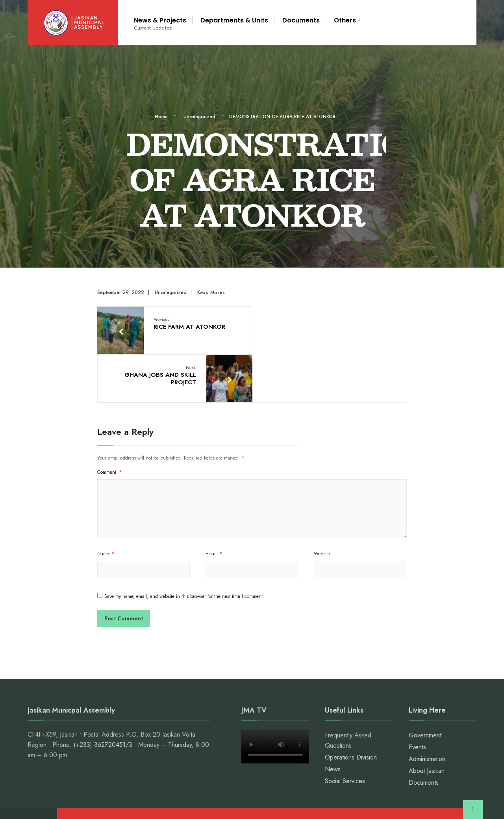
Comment (109, 423)
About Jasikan (427, 722)
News (333, 720)
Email (214, 505)
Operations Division (351, 708)
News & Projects (160, 23)
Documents (301, 20)
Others (345, 20)
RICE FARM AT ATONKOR (189, 323)
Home (161, 117)
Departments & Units (234, 20)
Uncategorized (199, 117)
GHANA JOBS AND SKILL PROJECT (314, 327)
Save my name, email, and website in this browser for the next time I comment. (184, 547)
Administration (427, 710)
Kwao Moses (211, 292)
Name (106, 505)
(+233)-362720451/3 (103, 696)
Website (322, 505)
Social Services (345, 732)
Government (425, 686)
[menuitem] (345, 19)
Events (417, 698)
